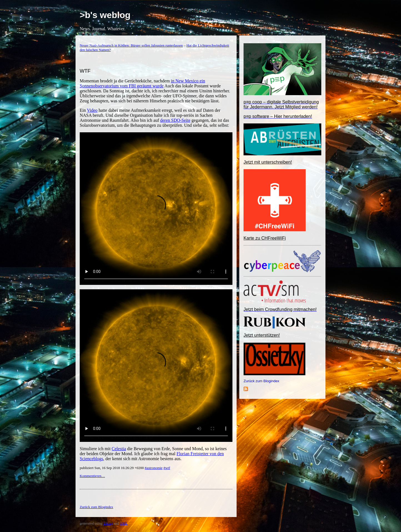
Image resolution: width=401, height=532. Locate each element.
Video (92, 110)
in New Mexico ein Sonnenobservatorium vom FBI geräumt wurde (142, 83)
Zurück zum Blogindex (261, 381)
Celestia (119, 449)
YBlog (108, 523)
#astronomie (154, 468)
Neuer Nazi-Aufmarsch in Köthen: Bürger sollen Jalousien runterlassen (131, 45)
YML (124, 523)
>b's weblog (105, 15)
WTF (85, 71)
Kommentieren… (92, 476)
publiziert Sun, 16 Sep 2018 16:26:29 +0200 (112, 468)
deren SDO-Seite (175, 120)
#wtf (167, 468)
